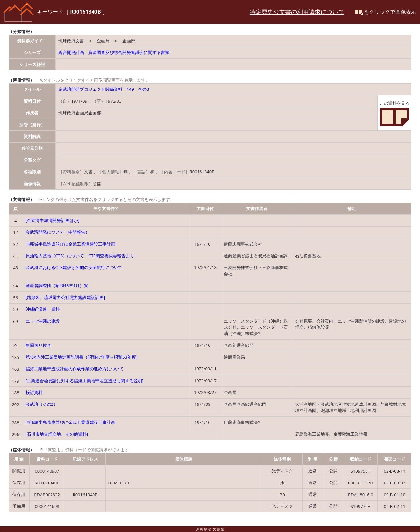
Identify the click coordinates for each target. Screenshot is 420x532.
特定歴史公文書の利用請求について (297, 12)
